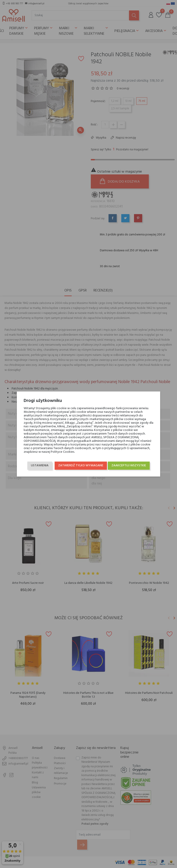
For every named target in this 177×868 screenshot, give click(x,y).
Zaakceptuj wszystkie (128, 463)
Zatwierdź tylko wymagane (123, 472)
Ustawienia (41, 463)
